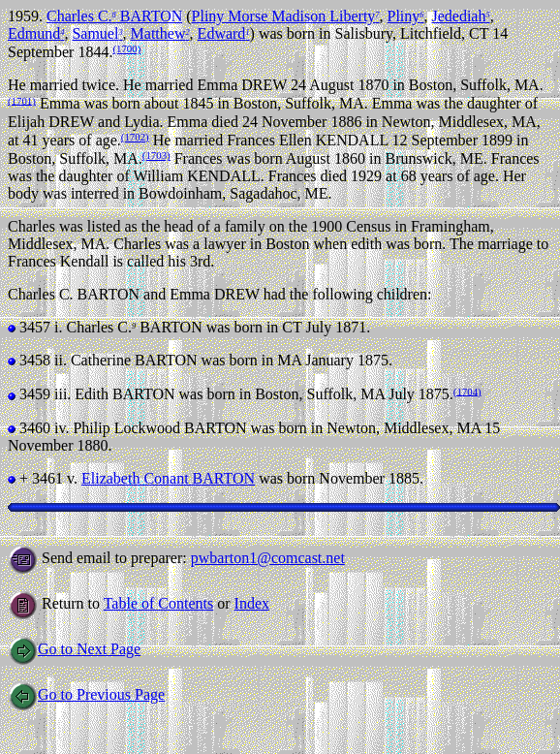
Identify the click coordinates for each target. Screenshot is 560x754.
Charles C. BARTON (114, 16)
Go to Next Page (74, 649)
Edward (224, 33)
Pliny (406, 16)
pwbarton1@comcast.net (268, 558)
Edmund (36, 33)
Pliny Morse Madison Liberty (286, 16)
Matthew (160, 33)
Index (252, 603)
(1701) (22, 100)
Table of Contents (159, 603)
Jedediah (460, 16)
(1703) (156, 155)
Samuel (97, 33)
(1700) (126, 48)
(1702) (135, 137)
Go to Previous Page (86, 694)
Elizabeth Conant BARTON (168, 478)
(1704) (467, 391)
